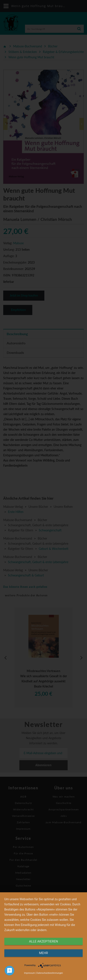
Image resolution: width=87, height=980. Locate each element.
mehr (43, 953)
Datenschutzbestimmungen (50, 973)
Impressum (30, 973)
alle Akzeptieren (43, 941)
